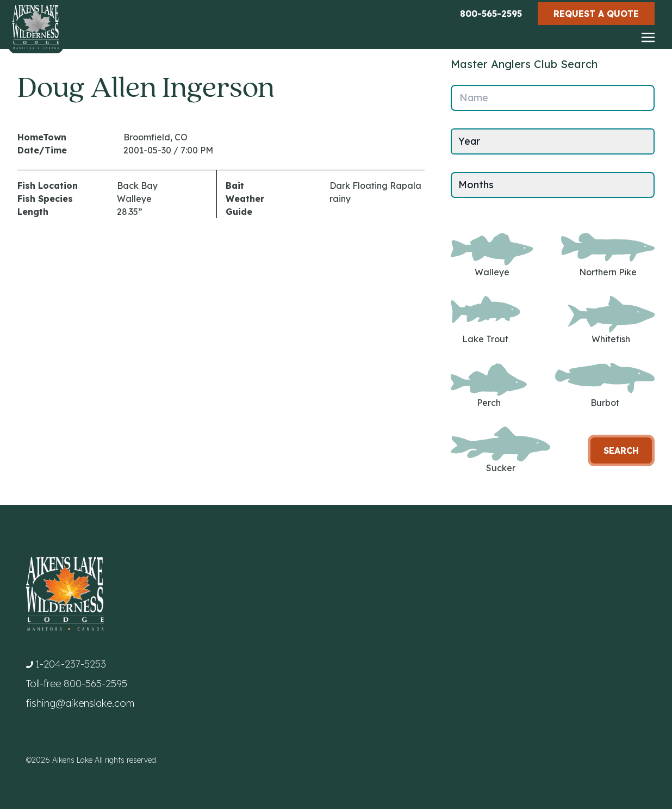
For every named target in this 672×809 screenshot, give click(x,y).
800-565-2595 (491, 14)
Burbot (605, 385)
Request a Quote (596, 14)
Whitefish (611, 320)
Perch (489, 385)
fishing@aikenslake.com (80, 703)
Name (474, 98)
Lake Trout (485, 320)
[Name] (553, 98)
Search (621, 450)
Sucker (500, 450)
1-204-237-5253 (71, 664)
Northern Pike (608, 255)
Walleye (492, 255)
